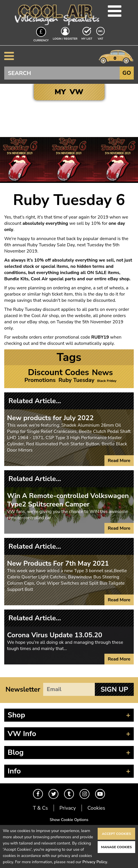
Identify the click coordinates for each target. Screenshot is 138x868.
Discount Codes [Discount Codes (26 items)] (58, 373)
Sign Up (114, 689)
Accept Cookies (116, 834)
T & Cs (40, 808)
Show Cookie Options (69, 820)
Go (127, 73)
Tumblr (69, 794)
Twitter (53, 794)
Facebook (38, 794)
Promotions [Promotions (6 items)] (40, 380)
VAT (101, 39)
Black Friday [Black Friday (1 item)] (107, 381)
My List (87, 39)
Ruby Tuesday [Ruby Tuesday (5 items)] (76, 380)
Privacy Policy (95, 862)
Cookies (96, 808)
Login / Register (65, 39)
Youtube (100, 794)
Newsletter (23, 689)
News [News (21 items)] (102, 373)
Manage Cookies (116, 847)
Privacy (68, 808)
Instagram (85, 794)
